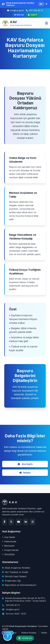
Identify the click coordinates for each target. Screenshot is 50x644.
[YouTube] (19, 522)
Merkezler (8, 546)
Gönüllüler (9, 554)
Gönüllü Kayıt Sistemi (14, 576)
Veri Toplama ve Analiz (15, 572)
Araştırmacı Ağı (11, 581)
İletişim (25, 473)
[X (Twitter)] (11, 522)
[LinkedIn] (26, 522)
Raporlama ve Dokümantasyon (19, 585)
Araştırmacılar (10, 550)
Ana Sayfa (25, 464)
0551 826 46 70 (34, 10)
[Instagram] (33, 522)
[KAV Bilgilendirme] (7, 636)
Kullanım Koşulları (29, 633)
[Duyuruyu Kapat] (46, 4)
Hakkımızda (9, 541)
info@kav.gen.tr (16, 10)
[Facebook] (4, 522)
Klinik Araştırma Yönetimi (16, 568)
